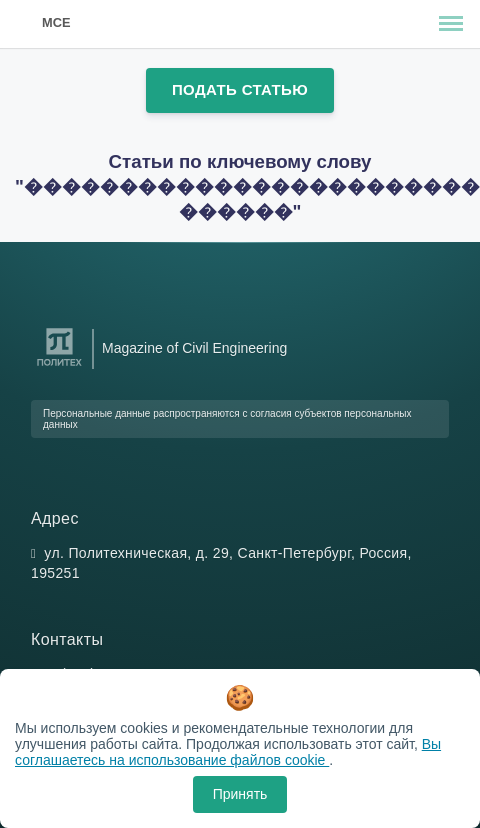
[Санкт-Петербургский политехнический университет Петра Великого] (59, 366)
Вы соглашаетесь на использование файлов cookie (228, 752)
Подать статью (240, 89)
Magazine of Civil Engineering (194, 348)
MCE (56, 22)
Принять (240, 794)
